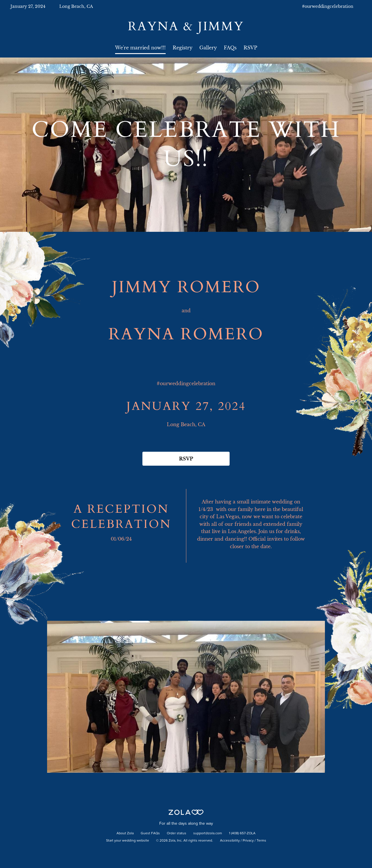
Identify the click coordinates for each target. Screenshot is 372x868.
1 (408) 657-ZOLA (242, 833)
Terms (261, 841)
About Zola (125, 833)
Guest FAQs (150, 833)
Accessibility (230, 841)
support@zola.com (208, 833)
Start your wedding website (128, 841)
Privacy (248, 841)
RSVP (250, 48)
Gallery (208, 48)
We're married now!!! (140, 48)
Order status (177, 833)
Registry (183, 48)
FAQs (230, 48)
